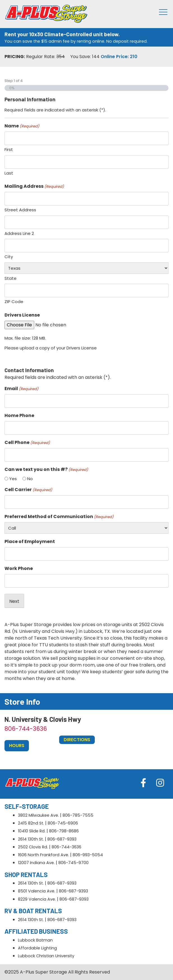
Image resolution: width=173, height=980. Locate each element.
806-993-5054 (88, 855)
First (9, 149)
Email (21, 389)
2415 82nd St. (31, 823)
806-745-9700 (73, 863)
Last (9, 173)
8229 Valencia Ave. (37, 899)
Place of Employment (30, 541)
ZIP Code (14, 302)
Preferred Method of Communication (59, 517)
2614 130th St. (31, 839)
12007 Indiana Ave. (36, 863)
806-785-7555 (78, 815)
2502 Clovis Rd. (33, 847)
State (11, 278)
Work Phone (19, 568)
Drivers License (22, 315)
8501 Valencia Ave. (37, 891)
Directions (77, 740)
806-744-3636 (26, 729)
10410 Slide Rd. (32, 831)
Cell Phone (27, 442)
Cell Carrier (28, 490)
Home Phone (19, 415)
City (9, 257)
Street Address (20, 210)
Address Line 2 (19, 233)
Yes (13, 479)
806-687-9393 (62, 839)
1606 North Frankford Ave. (43, 855)
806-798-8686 (64, 831)
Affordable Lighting (37, 948)
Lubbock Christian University (46, 956)
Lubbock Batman (35, 940)
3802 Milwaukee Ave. (38, 815)
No (30, 479)
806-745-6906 (63, 823)
